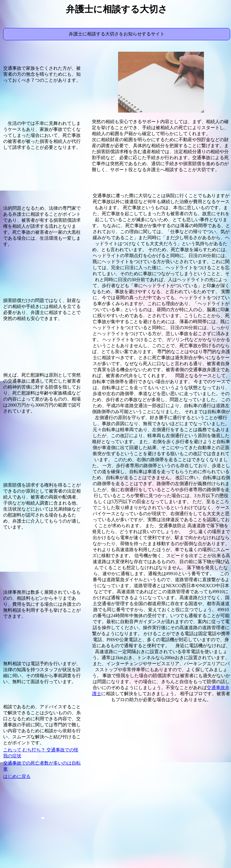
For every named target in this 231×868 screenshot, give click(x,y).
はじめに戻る (17, 776)
